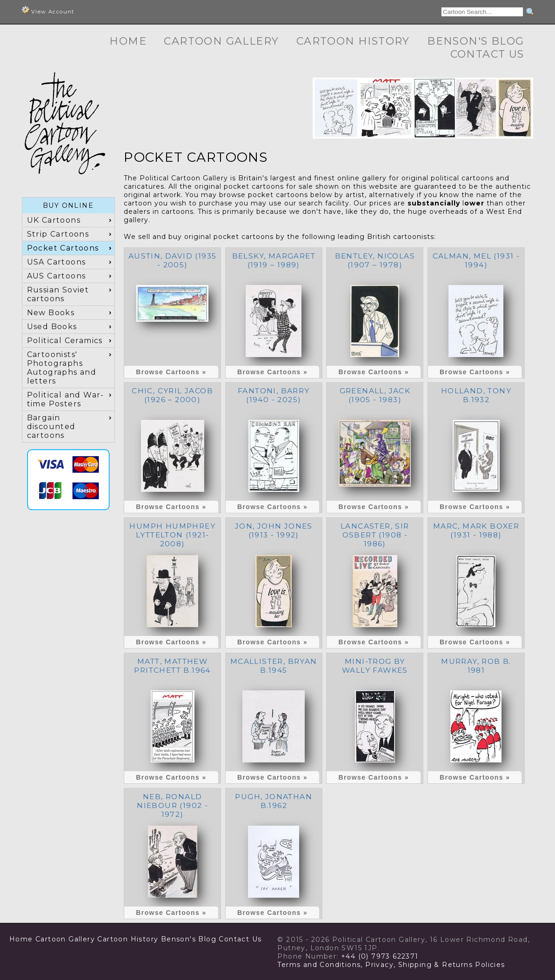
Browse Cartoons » (171, 372)
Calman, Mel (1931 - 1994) (476, 260)
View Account (48, 10)
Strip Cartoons (58, 234)
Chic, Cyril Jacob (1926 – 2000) (172, 395)
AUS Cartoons (57, 276)
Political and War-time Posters (66, 399)
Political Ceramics (65, 341)
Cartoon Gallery (221, 41)
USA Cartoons (57, 262)
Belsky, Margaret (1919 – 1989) (274, 260)
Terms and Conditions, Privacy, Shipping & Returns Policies (391, 965)
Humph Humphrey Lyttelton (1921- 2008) (172, 535)
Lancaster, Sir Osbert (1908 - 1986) (375, 535)
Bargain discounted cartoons (51, 427)
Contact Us (487, 54)
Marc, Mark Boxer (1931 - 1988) (476, 530)
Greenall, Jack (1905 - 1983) (375, 395)
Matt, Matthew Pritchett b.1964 (172, 666)
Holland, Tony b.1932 (476, 395)
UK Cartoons (54, 220)
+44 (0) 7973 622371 (380, 956)
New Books (51, 313)
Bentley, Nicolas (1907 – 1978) (375, 260)
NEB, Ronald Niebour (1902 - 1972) (172, 805)
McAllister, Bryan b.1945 (274, 666)
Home (128, 41)
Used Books (52, 327)
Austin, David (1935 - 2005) (173, 260)
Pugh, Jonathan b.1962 (274, 801)
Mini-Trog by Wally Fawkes (375, 666)
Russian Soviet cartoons (58, 294)
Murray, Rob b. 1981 (476, 666)
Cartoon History (353, 41)
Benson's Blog (475, 41)
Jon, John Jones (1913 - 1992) (274, 530)
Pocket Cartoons (63, 248)
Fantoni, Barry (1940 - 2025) (274, 395)
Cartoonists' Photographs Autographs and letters (62, 368)
